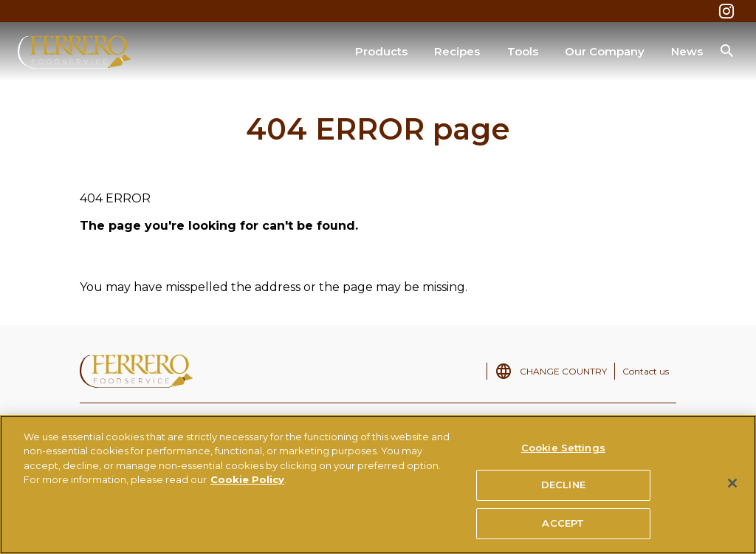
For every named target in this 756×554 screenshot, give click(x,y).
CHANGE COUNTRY (563, 371)
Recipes (457, 51)
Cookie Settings (563, 453)
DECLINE (563, 490)
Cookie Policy (247, 485)
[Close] (732, 488)
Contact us (646, 371)
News (687, 51)
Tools (523, 51)
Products (381, 51)
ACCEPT (563, 529)
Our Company (605, 51)
